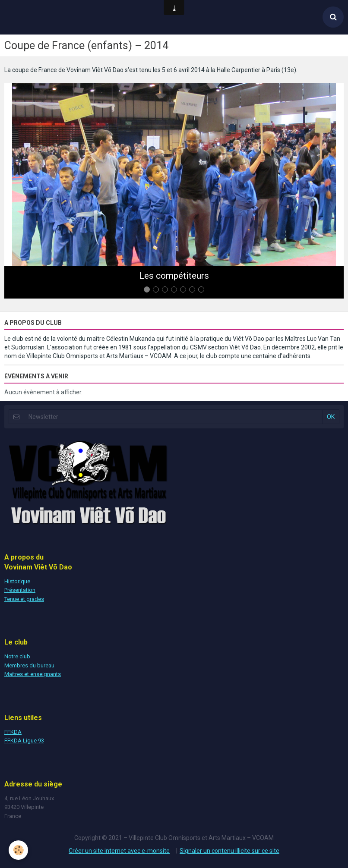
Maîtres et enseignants (33, 674)
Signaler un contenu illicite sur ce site (229, 851)
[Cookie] (18, 850)
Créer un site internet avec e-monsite (119, 851)
